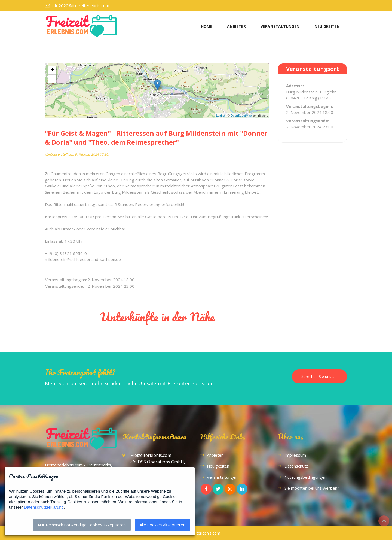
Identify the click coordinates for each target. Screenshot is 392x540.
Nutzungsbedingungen (306, 477)
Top (384, 521)
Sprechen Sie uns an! (319, 376)
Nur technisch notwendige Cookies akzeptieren (82, 525)
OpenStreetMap (241, 116)
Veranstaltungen (222, 477)
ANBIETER (236, 26)
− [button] (52, 79)
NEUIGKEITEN (327, 26)
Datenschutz (296, 466)
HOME (207, 26)
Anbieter (215, 455)
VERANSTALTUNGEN (280, 26)
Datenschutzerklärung (44, 507)
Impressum (295, 455)
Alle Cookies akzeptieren (163, 525)
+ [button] (52, 71)
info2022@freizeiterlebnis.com (80, 5)
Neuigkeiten (218, 466)
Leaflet (221, 116)
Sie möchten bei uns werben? (312, 488)
